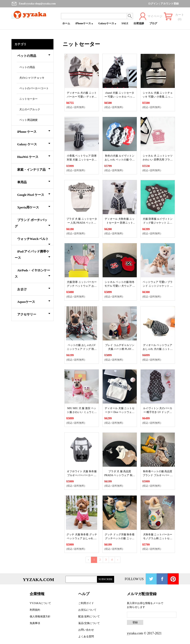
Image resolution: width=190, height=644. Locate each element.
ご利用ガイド (86, 603)
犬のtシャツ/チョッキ (32, 78)
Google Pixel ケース (34, 194)
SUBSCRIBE (106, 579)
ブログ (153, 23)
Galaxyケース (107, 23)
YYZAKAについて (40, 603)
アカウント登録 (170, 4)
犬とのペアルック (30, 109)
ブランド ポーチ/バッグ (32, 223)
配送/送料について (89, 617)
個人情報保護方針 (40, 617)
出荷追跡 (139, 23)
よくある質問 (86, 637)
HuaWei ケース (34, 156)
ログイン (153, 4)
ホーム (66, 23)
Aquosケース (34, 301)
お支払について (87, 610)
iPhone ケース (34, 131)
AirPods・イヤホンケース (32, 274)
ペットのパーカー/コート (34, 88)
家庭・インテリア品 (34, 169)
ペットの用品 (34, 55)
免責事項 (35, 623)
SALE (125, 23)
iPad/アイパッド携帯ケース (32, 255)
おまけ (34, 289)
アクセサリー (34, 314)
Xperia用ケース (34, 207)
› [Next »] (118, 560)
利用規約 (35, 610)
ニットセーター (28, 99)
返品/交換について (89, 623)
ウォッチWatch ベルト (34, 241)
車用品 (34, 182)
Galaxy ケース (34, 144)
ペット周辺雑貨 (28, 120)
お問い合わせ (86, 630)
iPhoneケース (84, 23)
